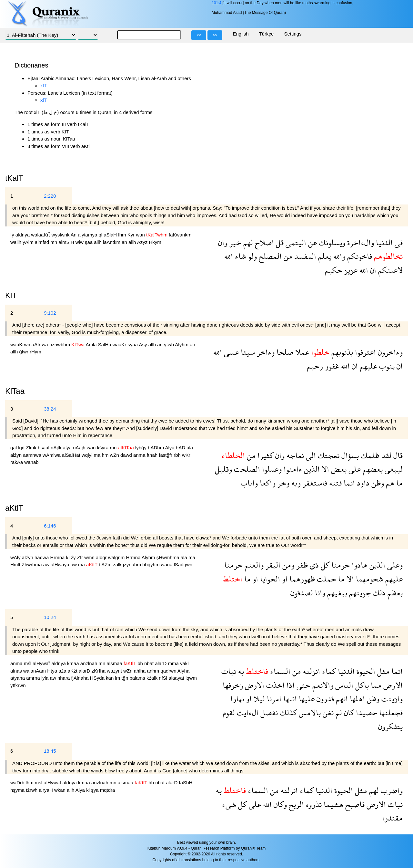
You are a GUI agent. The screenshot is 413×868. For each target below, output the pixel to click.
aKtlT (14, 508)
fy (13, 235)
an (125, 242)
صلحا (284, 352)
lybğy (141, 448)
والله (338, 256)
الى (310, 455)
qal (14, 448)
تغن (327, 712)
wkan (60, 790)
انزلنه (311, 671)
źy (74, 557)
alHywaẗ (42, 663)
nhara (64, 678)
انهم (341, 699)
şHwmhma (169, 557)
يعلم (324, 256)
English (241, 34)
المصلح (269, 256)
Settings (293, 34)
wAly (16, 557)
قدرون (324, 699)
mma (174, 663)
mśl (28, 663)
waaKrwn (21, 345)
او (284, 579)
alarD (161, 663)
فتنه (334, 483)
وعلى (394, 565)
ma (98, 455)
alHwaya (61, 565)
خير (234, 242)
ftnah (153, 455)
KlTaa (15, 391)
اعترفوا (364, 352)
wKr (186, 455)
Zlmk (32, 448)
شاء (240, 256)
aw (47, 565)
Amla (92, 345)
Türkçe (267, 34)
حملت (326, 579)
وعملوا (271, 469)
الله (229, 256)
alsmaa (115, 663)
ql (101, 235)
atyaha (18, 678)
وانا (319, 593)
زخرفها (233, 685)
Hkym (155, 242)
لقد (385, 455)
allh (98, 242)
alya (68, 448)
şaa (89, 242)
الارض (392, 685)
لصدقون (302, 593)
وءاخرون (389, 352)
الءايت (247, 712)
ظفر (301, 565)
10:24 (50, 617)
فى (398, 242)
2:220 (50, 196)
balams (138, 678)
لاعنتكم (389, 270)
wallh (16, 242)
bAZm (106, 565)
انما (348, 483)
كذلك (287, 712)
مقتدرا (392, 818)
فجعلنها (390, 712)
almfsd (43, 242)
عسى (230, 352)
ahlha (141, 671)
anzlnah (90, 663)
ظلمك (369, 455)
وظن (377, 483)
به (240, 671)
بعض (338, 469)
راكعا (267, 483)
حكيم (334, 270)
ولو (252, 256)
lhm (123, 235)
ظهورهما (301, 579)
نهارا (237, 699)
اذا (290, 685)
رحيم (315, 366)
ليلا (258, 699)
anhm (154, 671)
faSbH (186, 783)
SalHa (105, 345)
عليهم (368, 366)
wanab (31, 462)
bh (141, 663)
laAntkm (112, 242)
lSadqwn (183, 565)
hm (106, 455)
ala (190, 448)
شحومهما (369, 579)
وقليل (223, 469)
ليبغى (393, 469)
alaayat (177, 678)
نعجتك (328, 455)
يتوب (386, 366)
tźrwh (32, 790)
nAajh (80, 448)
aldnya (23, 235)
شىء (229, 804)
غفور (331, 366)
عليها (306, 699)
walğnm (117, 557)
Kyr (132, 235)
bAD (181, 448)
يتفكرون (390, 726)
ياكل (361, 685)
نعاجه (294, 455)
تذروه (313, 804)
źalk (118, 565)
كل (324, 565)
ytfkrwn (18, 685)
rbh (178, 455)
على (354, 469)
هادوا (359, 565)
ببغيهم (336, 593)
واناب (249, 483)
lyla (46, 678)
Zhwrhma (32, 565)
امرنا (273, 699)
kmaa (74, 663)
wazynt (115, 671)
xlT (44, 85)
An (74, 235)
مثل (382, 671)
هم (389, 483)
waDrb (18, 783)
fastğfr (166, 455)
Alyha (184, 671)
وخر (282, 483)
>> (215, 35)
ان (372, 270)
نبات (229, 671)
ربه (295, 483)
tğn (125, 678)
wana (167, 565)
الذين (311, 469)
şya (96, 790)
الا (324, 469)
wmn (90, 557)
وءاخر (265, 352)
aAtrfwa (40, 345)
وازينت (391, 699)
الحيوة (365, 671)
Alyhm (182, 345)
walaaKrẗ (41, 235)
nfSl (164, 678)
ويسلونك (331, 242)
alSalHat (72, 455)
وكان (279, 804)
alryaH (46, 790)
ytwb (169, 345)
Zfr (81, 557)
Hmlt (16, 565)
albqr (102, 557)
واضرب (391, 790)
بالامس (309, 712)
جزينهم (359, 593)
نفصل (268, 712)
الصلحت (246, 469)
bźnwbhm (60, 345)
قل (279, 242)
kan (110, 678)
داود (362, 483)
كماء (328, 671)
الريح (295, 804)
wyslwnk (61, 235)
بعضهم (372, 469)
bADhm (156, 448)
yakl (184, 663)
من (287, 256)
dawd (127, 455)
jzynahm (133, 565)
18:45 (50, 751)
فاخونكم (359, 256)
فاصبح (354, 804)
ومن (287, 565)
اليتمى (295, 242)
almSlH (67, 242)
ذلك (378, 593)
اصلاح (263, 242)
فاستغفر (314, 483)
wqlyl (88, 455)
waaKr (120, 345)
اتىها (289, 699)
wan (141, 235)
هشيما (332, 804)
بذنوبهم (341, 352)
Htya (53, 671)
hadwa (42, 557)
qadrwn (169, 671)
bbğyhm (152, 565)
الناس (343, 685)
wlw (80, 242)
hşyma (18, 790)
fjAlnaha (80, 678)
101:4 (217, 3)
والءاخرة (360, 242)
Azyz (143, 242)
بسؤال (349, 455)
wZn (115, 455)
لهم (247, 242)
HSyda (98, 678)
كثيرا (264, 455)
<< (199, 35)
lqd (22, 448)
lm (118, 678)
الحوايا (269, 579)
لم (338, 712)
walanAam (35, 671)
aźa (63, 671)
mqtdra (108, 790)
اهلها (356, 699)
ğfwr (25, 352)
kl (69, 557)
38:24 (50, 409)
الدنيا (383, 242)
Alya (170, 448)
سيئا (247, 352)
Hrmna (58, 557)
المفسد (304, 256)
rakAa (17, 462)
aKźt (73, 671)
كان (348, 712)
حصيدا (366, 712)
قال (397, 455)
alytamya (88, 235)
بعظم (394, 593)
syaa (133, 345)
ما (398, 483)
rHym (35, 352)
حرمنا (340, 565)
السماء (279, 671)
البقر (272, 565)
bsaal (44, 448)
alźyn (17, 455)
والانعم (322, 685)
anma (140, 455)
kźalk (153, 678)
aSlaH (111, 235)
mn (54, 242)
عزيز (350, 270)
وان (223, 242)
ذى (313, 565)
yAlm (29, 242)
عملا (301, 352)
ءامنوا (292, 469)
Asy (144, 345)
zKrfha (99, 671)
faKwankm (180, 235)
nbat (150, 663)
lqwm (191, 678)
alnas (17, 671)
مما (375, 685)
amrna (34, 678)
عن (312, 242)
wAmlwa (52, 455)
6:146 (50, 526)
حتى (302, 685)
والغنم (253, 565)
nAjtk (57, 448)
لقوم (229, 712)
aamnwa (33, 455)
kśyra (104, 448)
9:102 (50, 313)
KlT (11, 295)
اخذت (274, 685)
